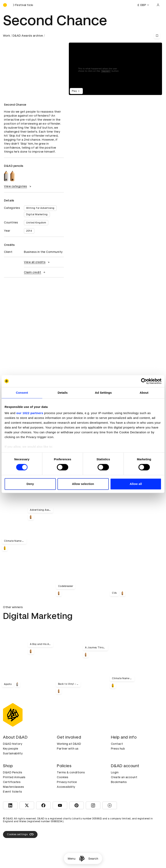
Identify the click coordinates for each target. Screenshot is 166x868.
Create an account (124, 777)
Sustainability (13, 753)
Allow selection (83, 484)
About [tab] (144, 393)
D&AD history (13, 744)
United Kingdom (36, 223)
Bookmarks (119, 782)
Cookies (63, 777)
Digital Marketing (37, 214)
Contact (117, 744)
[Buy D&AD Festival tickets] (23, 5)
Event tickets (13, 792)
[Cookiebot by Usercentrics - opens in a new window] (144, 381)
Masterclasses (14, 787)
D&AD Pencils (13, 772)
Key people (11, 749)
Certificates (12, 782)
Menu (72, 859)
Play (76, 91)
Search (93, 859)
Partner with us (68, 749)
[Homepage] (82, 858)
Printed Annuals (14, 777)
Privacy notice (67, 782)
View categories (18, 186)
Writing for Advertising (40, 208)
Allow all (136, 484)
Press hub (118, 749)
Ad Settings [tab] (103, 393)
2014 (29, 231)
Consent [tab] (22, 393)
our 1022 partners (30, 413)
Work (6, 36)
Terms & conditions (71, 772)
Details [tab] (63, 393)
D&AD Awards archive (28, 36)
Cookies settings (20, 834)
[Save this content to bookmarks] (157, 36)
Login (115, 772)
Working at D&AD (69, 744)
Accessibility (66, 787)
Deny (30, 484)
